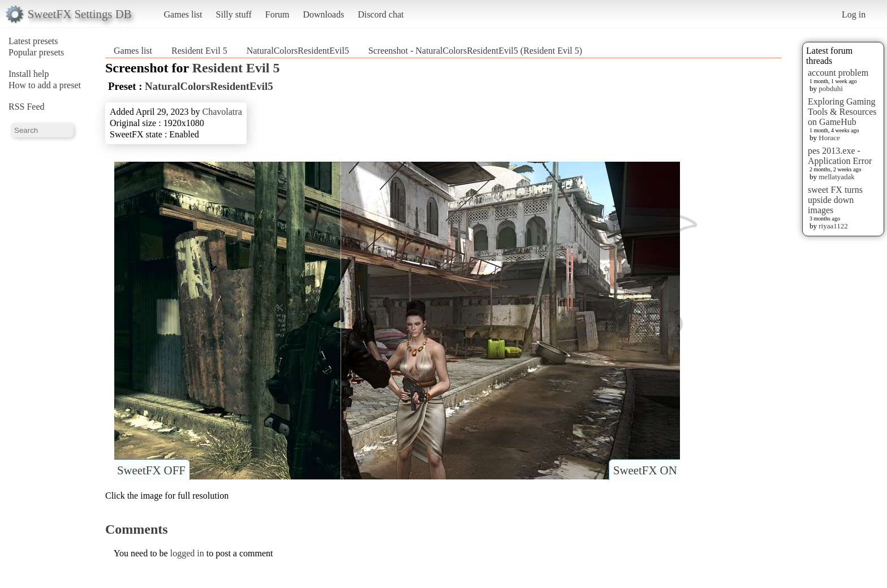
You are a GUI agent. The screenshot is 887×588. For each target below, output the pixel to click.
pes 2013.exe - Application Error (840, 156)
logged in (187, 553)
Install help (29, 74)
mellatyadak (837, 177)
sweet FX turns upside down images (835, 200)
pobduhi (831, 88)
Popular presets (36, 52)
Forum (277, 14)
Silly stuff (234, 14)
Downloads (323, 14)
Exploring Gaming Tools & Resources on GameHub (842, 112)
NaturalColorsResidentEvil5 (298, 51)
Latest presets (33, 41)
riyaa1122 (833, 226)
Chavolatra (222, 112)
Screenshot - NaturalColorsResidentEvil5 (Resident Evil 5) (475, 51)
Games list (183, 14)
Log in (854, 14)
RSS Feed (27, 107)
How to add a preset (45, 85)
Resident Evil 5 (199, 51)
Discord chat (380, 14)
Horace (829, 138)
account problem (838, 73)
